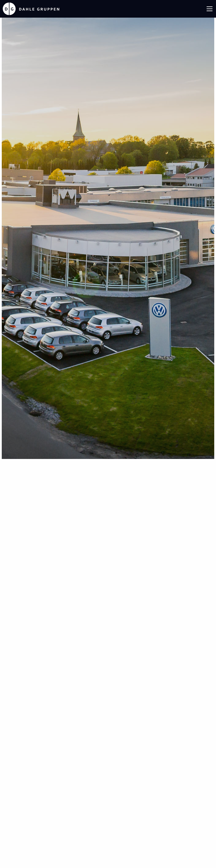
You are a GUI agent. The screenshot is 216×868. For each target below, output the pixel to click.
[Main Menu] (210, 9)
